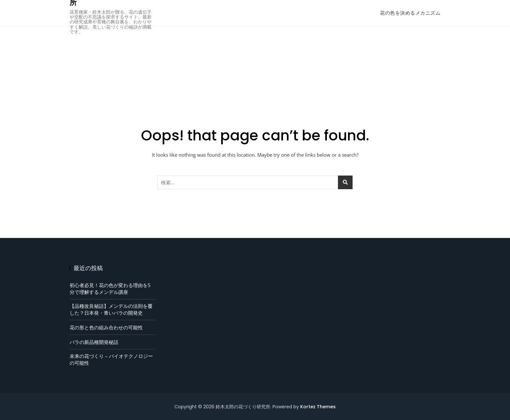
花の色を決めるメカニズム (410, 13)
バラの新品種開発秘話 (94, 342)
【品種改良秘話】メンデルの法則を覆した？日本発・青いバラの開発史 (111, 309)
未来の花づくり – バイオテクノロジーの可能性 (111, 359)
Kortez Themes (318, 407)
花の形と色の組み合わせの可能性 (106, 327)
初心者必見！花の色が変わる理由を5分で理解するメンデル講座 (110, 289)
